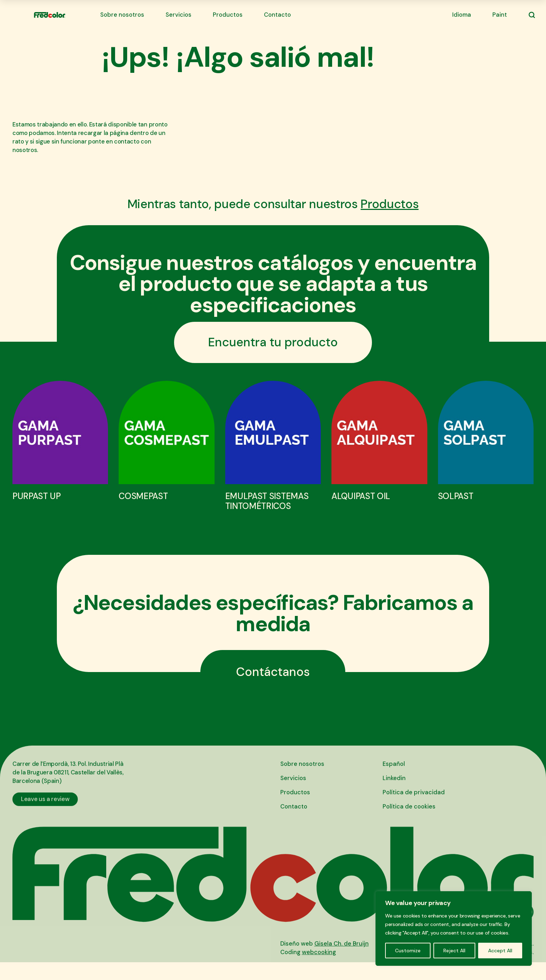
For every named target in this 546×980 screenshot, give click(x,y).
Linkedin (394, 789)
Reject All (454, 951)
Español (394, 775)
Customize (408, 951)
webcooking (319, 963)
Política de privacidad (414, 803)
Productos (228, 15)
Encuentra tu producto (273, 342)
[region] (454, 928)
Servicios (179, 15)
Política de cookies (409, 817)
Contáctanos (273, 672)
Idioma (462, 15)
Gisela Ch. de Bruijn (342, 954)
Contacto (277, 15)
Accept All (500, 951)
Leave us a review (45, 810)
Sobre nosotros (122, 15)
